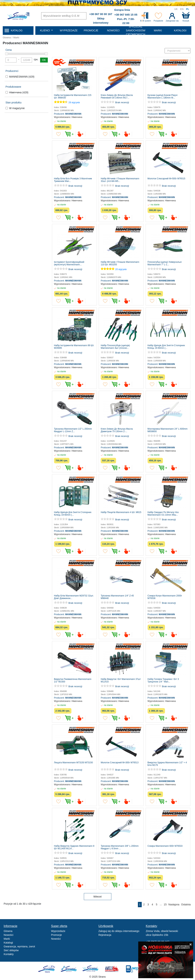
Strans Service (69, 969)
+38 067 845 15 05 (126, 15)
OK (44, 60)
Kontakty (9, 954)
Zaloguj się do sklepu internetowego (119, 931)
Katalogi (8, 943)
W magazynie (17, 108)
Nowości (9, 935)
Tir (112, 969)
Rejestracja (105, 935)
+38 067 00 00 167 (101, 14)
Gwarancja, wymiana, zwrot (19, 946)
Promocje (56, 935)
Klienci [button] (45, 30)
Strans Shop (91, 969)
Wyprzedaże (58, 931)
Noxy (133, 969)
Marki (16, 37)
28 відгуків (74, 102)
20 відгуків (121, 269)
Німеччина (19, 92)
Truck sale (48, 969)
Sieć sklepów (11, 950)
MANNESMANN (22, 77)
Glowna (7, 37)
